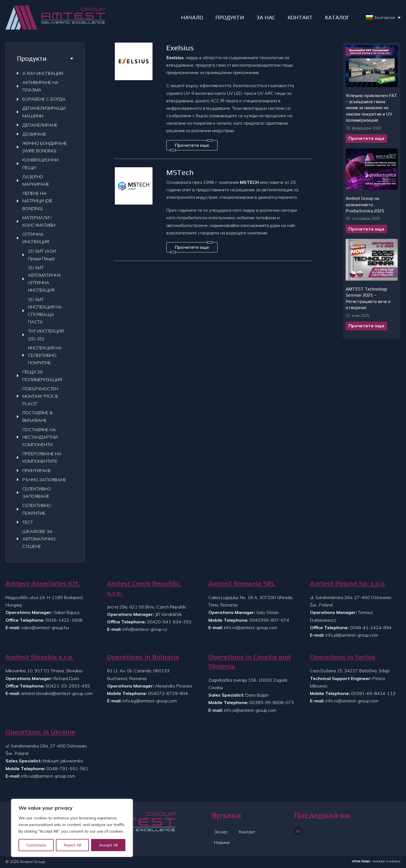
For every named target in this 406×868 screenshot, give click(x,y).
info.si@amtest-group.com (250, 710)
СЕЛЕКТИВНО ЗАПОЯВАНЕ (37, 492)
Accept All (108, 845)
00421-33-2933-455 (68, 686)
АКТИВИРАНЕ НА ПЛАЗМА (41, 86)
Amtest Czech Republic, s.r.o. (144, 588)
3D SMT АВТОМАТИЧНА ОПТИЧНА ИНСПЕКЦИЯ (45, 279)
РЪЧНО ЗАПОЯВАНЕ (44, 480)
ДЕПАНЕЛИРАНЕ (40, 125)
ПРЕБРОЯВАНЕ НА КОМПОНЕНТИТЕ (42, 457)
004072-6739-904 (168, 693)
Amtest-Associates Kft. (43, 583)
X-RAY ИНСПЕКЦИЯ (43, 73)
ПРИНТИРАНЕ (37, 470)
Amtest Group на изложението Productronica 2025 (365, 205)
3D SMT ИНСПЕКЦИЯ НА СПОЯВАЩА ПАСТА (45, 311)
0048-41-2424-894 (371, 628)
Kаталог (337, 17)
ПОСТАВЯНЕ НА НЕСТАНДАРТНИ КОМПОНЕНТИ (40, 437)
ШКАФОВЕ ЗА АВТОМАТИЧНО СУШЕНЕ (39, 539)
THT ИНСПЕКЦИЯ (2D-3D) (46, 335)
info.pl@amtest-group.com (352, 635)
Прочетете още (366, 138)
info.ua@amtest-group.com (48, 776)
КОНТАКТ (300, 17)
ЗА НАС (266, 17)
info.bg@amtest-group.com (150, 701)
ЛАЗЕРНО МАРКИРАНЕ (36, 180)
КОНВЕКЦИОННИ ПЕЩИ (40, 164)
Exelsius (180, 48)
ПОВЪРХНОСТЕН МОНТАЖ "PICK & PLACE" (40, 396)
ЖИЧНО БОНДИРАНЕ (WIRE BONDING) (45, 147)
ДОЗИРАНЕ (34, 134)
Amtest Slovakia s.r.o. (40, 657)
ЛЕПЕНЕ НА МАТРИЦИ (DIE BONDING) (38, 201)
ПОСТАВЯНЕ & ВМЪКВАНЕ (38, 416)
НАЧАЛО (192, 17)
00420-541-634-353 (169, 622)
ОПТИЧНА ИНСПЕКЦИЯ (36, 238)
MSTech (180, 172)
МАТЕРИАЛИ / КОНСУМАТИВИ (39, 221)
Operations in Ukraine (40, 732)
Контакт (247, 832)
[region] (72, 828)
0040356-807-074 (269, 620)
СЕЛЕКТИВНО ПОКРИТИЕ (37, 509)
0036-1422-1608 (64, 620)
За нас (221, 832)
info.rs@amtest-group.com (352, 701)
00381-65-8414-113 (373, 693)
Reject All (73, 845)
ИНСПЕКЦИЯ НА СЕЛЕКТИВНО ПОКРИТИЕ (45, 355)
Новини (222, 842)
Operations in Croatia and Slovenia (249, 662)
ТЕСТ (28, 522)
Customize (36, 845)
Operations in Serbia (343, 657)
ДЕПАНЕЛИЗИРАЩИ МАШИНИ (44, 112)
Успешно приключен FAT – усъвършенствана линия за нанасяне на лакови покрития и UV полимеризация (371, 108)
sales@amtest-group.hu (45, 628)
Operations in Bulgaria (143, 657)
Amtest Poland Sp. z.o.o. (348, 583)
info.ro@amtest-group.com (250, 628)
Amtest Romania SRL (242, 583)
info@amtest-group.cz (145, 629)
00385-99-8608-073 (272, 702)
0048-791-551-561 (67, 768)
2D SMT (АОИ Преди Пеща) (42, 255)
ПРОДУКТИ (230, 17)
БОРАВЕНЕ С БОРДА (44, 99)
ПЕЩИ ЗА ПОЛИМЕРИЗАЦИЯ (42, 376)
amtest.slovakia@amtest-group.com (57, 693)
